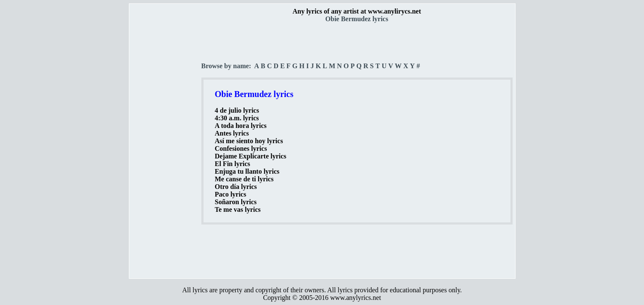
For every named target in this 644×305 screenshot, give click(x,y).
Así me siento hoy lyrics (249, 141)
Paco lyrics (231, 194)
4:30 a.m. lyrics (237, 118)
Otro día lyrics (236, 187)
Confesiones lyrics (241, 148)
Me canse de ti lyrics (244, 179)
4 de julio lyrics (237, 110)
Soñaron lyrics (236, 202)
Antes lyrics (232, 133)
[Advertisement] (166, 149)
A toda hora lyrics (241, 126)
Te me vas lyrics (238, 209)
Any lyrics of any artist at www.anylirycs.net (357, 11)
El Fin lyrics (233, 164)
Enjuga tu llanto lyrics (247, 171)
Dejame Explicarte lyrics (251, 156)
